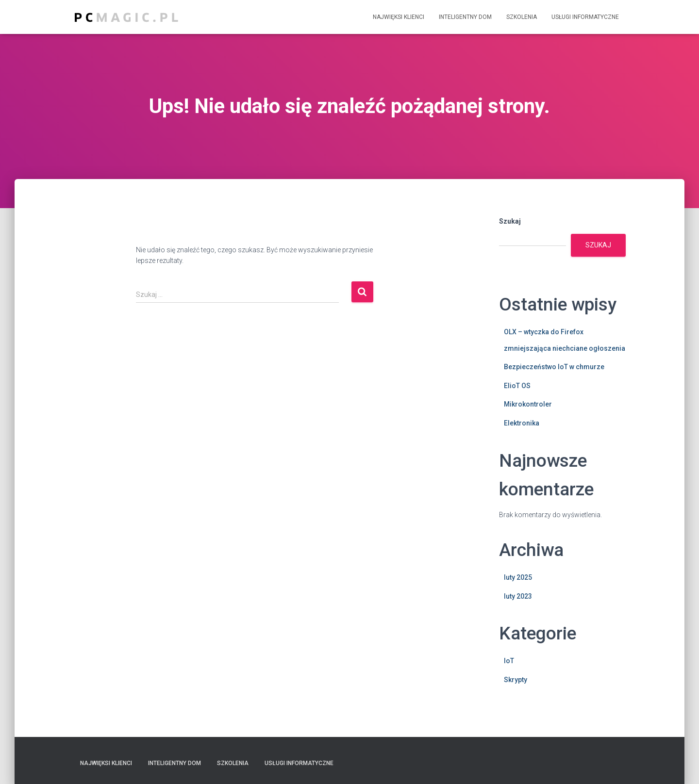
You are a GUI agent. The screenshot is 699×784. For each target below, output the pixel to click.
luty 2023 (518, 596)
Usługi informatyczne (585, 17)
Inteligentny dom (465, 17)
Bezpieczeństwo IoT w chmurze (554, 367)
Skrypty (516, 680)
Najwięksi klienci (399, 17)
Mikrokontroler (528, 404)
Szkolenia (522, 17)
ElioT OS (517, 386)
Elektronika (522, 423)
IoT (509, 661)
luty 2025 (518, 577)
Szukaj (510, 221)
